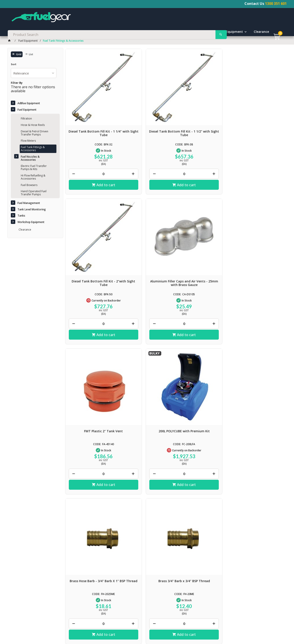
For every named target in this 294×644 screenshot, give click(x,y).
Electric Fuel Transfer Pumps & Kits (34, 168)
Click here (19, 532)
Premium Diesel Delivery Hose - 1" (203, 370)
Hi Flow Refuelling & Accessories (33, 178)
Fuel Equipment (82, 32)
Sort (14, 65)
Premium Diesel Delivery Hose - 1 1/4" (259, 370)
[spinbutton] (91, 152)
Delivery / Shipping (111, 627)
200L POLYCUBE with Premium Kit (147, 241)
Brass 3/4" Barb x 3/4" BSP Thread (259, 241)
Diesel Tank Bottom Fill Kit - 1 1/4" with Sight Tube (91, 112)
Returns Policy (137, 627)
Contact (50, 627)
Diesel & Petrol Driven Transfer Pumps (35, 133)
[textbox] (147, 18)
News (15, 631)
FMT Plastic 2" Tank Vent (91, 239)
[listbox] (34, 73)
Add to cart (93, 164)
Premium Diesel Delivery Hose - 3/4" (147, 370)
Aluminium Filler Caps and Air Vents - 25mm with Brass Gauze (259, 114)
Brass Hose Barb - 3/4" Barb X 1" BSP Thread (203, 241)
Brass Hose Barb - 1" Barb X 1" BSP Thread (91, 370)
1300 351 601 (276, 4)
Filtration (26, 119)
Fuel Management (119, 32)
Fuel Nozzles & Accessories (30, 159)
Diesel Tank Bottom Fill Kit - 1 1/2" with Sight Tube (147, 112)
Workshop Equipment (226, 32)
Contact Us (89, 584)
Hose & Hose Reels (33, 126)
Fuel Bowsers (29, 185)
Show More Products (177, 448)
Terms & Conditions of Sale (77, 627)
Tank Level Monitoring (161, 32)
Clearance (262, 32)
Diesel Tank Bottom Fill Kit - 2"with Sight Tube (203, 112)
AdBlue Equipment (45, 32)
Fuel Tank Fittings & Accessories (33, 149)
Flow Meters (28, 141)
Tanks (194, 32)
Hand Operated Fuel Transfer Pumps (34, 193)
